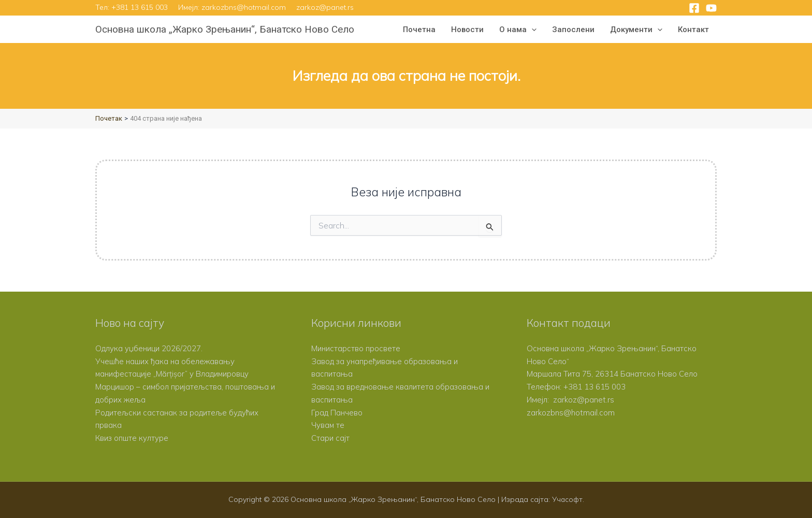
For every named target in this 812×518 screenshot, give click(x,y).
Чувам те (328, 425)
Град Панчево (337, 413)
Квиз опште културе (132, 438)
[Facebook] (694, 8)
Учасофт (567, 499)
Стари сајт (330, 438)
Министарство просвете (356, 348)
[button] (532, 30)
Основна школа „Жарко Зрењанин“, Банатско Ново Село (225, 29)
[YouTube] (711, 8)
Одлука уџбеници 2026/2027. (149, 348)
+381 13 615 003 (140, 7)
